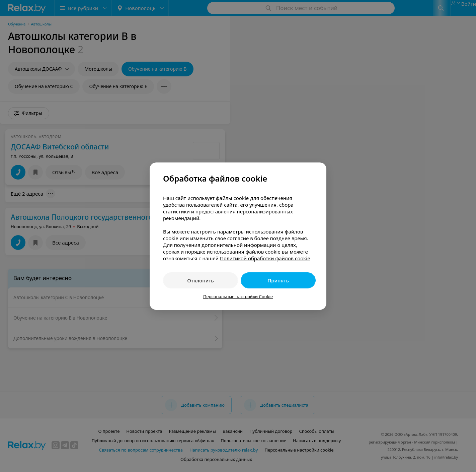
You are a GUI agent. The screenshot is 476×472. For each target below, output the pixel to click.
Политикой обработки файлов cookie (265, 258)
